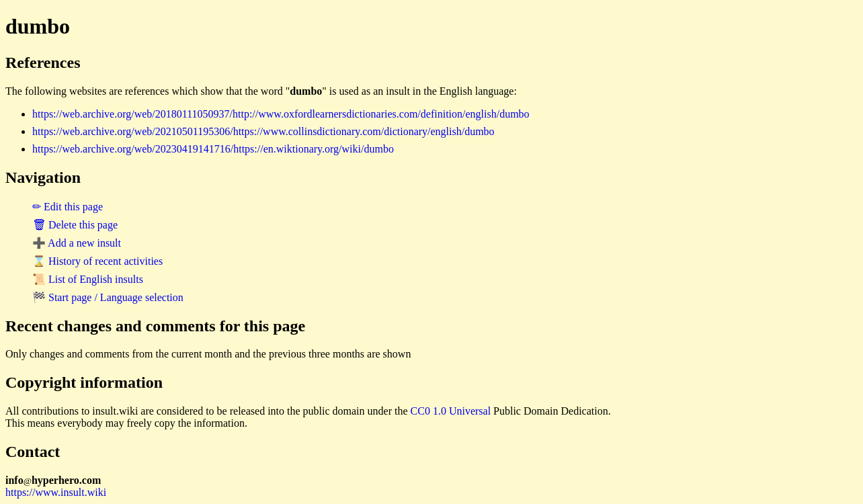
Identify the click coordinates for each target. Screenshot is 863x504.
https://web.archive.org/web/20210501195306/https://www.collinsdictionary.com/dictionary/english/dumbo (263, 131)
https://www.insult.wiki (56, 492)
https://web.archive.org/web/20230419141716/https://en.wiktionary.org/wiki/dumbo (213, 149)
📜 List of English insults (88, 279)
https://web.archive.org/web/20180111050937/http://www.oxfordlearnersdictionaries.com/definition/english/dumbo (281, 114)
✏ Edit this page (68, 207)
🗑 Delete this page (75, 225)
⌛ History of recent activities (97, 261)
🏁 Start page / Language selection (108, 297)
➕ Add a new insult (77, 243)
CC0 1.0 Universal (451, 411)
